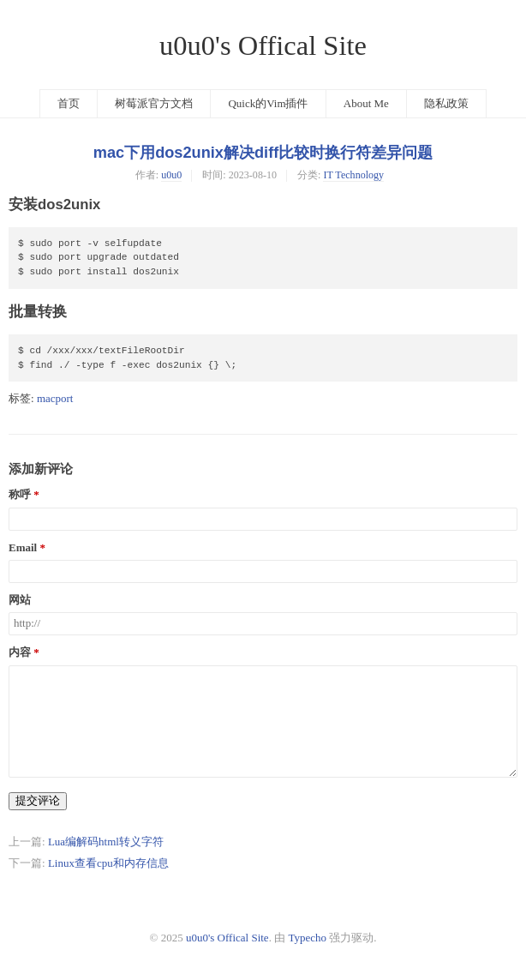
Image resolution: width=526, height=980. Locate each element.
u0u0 (171, 175)
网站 (20, 600)
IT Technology (353, 175)
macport (55, 398)
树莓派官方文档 (154, 103)
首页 (69, 103)
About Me (366, 103)
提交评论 (38, 800)
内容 (20, 652)
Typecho (307, 938)
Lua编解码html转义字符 (106, 842)
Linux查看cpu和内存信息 (108, 863)
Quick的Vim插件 (268, 103)
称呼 (20, 495)
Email (23, 548)
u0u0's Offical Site (263, 45)
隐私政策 (446, 103)
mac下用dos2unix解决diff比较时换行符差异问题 (263, 153)
